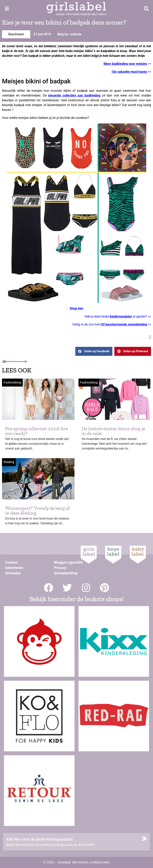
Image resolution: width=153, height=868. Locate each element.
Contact (11, 562)
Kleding (9, 462)
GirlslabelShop (66, 573)
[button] (94, 351)
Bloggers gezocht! (68, 562)
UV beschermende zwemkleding (124, 324)
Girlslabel (13, 573)
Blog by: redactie (69, 34)
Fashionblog (12, 382)
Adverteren (14, 568)
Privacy (60, 568)
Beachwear (16, 34)
